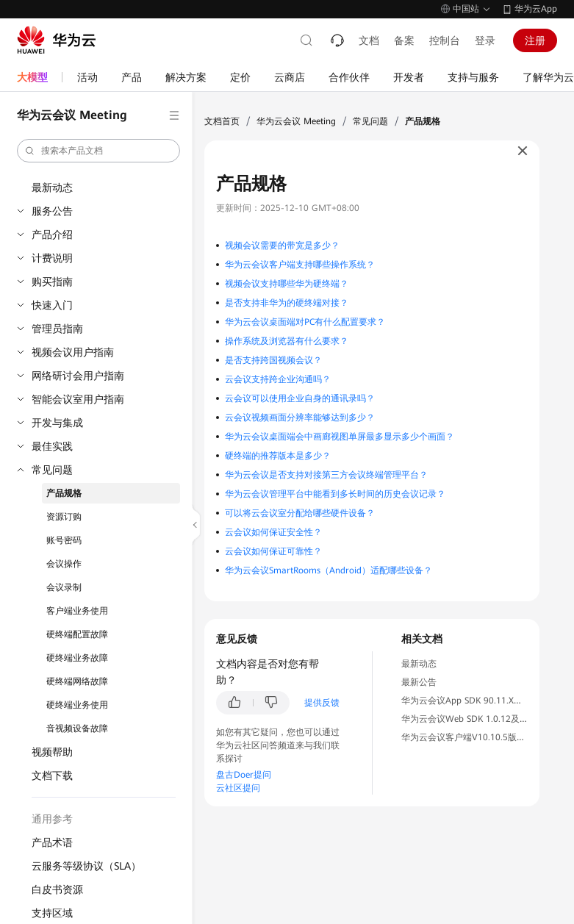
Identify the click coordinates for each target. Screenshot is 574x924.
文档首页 (222, 121)
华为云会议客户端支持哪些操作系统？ (300, 265)
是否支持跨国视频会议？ (273, 360)
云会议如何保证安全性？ (273, 532)
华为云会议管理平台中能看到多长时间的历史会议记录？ (335, 494)
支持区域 (52, 913)
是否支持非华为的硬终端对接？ (287, 303)
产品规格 (64, 493)
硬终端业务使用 (77, 705)
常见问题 (52, 470)
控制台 (445, 40)
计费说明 (52, 258)
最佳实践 (52, 446)
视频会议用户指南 (73, 352)
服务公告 (52, 211)
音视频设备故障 (77, 728)
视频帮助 (52, 752)
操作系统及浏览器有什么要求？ (287, 341)
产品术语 (52, 842)
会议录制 (64, 587)
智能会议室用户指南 (78, 399)
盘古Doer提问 (244, 775)
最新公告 (419, 682)
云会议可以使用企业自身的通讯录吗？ (300, 398)
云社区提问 (238, 788)
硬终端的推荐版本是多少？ (278, 456)
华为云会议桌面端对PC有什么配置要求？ (305, 322)
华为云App (536, 9)
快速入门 (52, 305)
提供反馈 (322, 703)
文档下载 (52, 776)
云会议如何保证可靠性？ (273, 551)
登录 (485, 40)
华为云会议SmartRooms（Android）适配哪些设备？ (329, 570)
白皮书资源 (57, 889)
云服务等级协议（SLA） (86, 866)
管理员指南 (57, 329)
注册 (535, 40)
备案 (404, 40)
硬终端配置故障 (77, 634)
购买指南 (52, 282)
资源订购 (64, 517)
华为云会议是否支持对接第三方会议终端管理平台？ (326, 475)
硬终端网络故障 (77, 681)
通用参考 (52, 819)
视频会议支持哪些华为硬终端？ (287, 284)
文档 (369, 40)
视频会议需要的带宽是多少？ (282, 246)
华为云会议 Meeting (296, 121)
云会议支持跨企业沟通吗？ (278, 379)
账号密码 (64, 540)
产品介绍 (52, 234)
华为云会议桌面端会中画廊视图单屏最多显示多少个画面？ (340, 437)
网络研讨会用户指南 (78, 376)
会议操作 (64, 564)
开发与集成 (57, 423)
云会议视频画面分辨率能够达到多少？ (300, 418)
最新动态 (52, 187)
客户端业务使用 (77, 611)
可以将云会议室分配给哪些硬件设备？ (300, 513)
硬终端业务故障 (77, 658)
